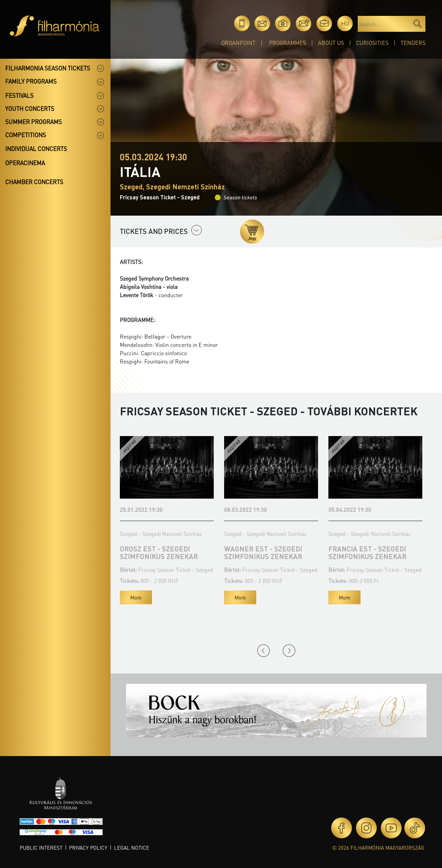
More (136, 597)
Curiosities (372, 43)
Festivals (19, 95)
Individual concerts (36, 149)
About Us (331, 43)
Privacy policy (88, 848)
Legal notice (132, 848)
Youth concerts (30, 108)
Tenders (413, 43)
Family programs (31, 81)
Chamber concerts (34, 182)
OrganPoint (238, 43)
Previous (263, 651)
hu (345, 23)
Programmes (287, 43)
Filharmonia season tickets (48, 68)
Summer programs (33, 122)
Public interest (41, 848)
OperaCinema (25, 163)
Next (289, 651)
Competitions (26, 135)
